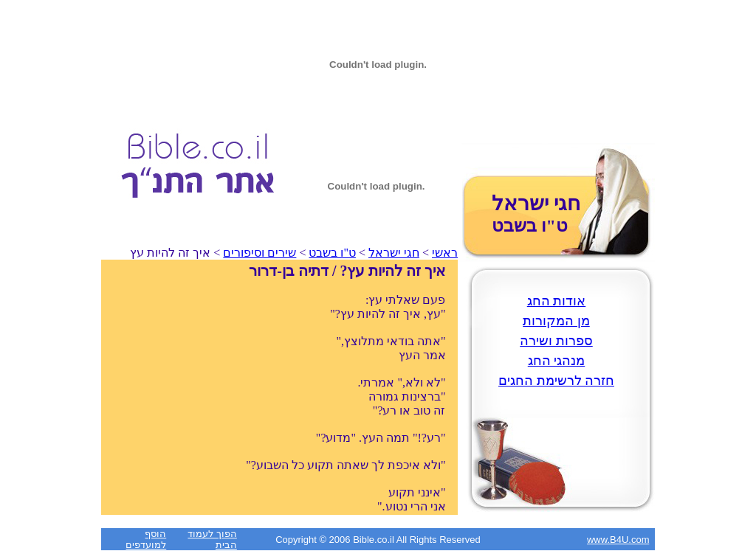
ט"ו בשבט (332, 253)
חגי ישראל (394, 253)
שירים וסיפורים (260, 253)
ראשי (445, 253)
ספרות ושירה (556, 341)
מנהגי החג (557, 361)
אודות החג (557, 301)
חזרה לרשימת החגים (556, 381)
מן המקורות (556, 321)
